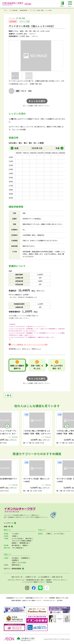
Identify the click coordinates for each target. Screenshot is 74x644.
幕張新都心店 (24, 543)
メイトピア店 (58, 534)
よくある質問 (43, 577)
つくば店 (15, 534)
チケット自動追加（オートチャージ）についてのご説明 (29, 345)
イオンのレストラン (49, 600)
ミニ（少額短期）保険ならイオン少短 (56, 598)
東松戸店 (28, 538)
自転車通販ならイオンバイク (34, 598)
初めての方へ (16, 577)
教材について (26, 349)
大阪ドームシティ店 (18, 562)
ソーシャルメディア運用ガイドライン (33, 582)
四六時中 (60, 600)
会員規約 (48, 580)
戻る (9, 395)
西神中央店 (15, 565)
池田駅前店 (25, 558)
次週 (58, 148)
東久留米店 (15, 545)
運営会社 (49, 582)
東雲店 (25, 545)
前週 (16, 148)
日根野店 (15, 560)
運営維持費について (15, 349)
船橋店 (14, 543)
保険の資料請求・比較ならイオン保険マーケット (26, 600)
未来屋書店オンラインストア (15, 598)
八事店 (48, 534)
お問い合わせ (56, 577)
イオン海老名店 (13, 10)
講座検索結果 (24, 10)
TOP (5, 10)
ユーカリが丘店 (17, 538)
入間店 (14, 536)
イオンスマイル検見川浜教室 (21, 541)
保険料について (36, 349)
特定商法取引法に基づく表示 (35, 580)
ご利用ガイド (29, 577)
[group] (37, 428)
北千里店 (15, 558)
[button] (7, 426)
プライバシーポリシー (60, 580)
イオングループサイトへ (15, 580)
